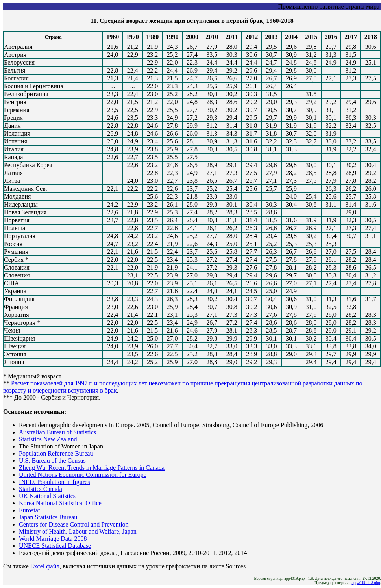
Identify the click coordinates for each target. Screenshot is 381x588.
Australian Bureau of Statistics (57, 432)
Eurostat (29, 510)
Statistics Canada (41, 489)
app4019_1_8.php (366, 583)
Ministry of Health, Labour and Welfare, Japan (78, 531)
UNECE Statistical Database (55, 546)
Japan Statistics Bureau (48, 517)
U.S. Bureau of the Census (52, 461)
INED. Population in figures (54, 482)
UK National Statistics (47, 496)
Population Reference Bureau (56, 453)
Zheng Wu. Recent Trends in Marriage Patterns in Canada (92, 468)
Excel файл (45, 566)
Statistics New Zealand (48, 439)
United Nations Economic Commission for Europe (83, 475)
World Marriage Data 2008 (53, 539)
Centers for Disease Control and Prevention (74, 524)
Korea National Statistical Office (60, 503)
